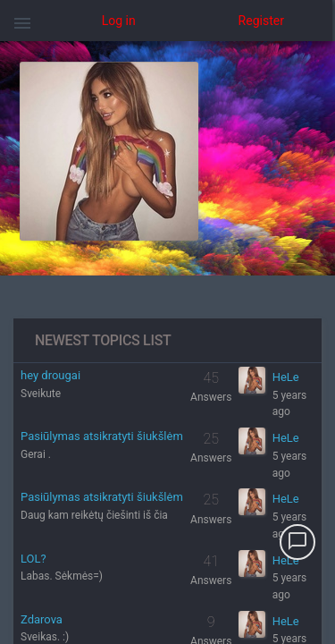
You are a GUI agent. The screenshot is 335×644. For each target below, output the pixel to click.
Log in (119, 21)
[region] (167, 343)
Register (261, 21)
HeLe (286, 377)
